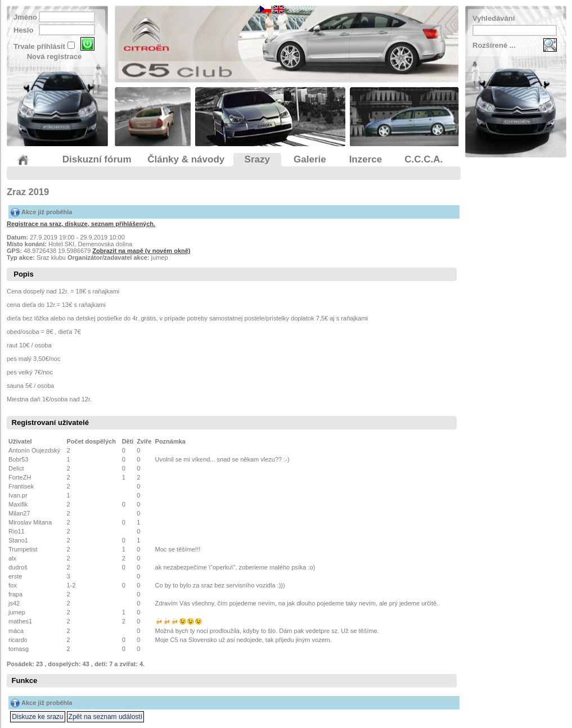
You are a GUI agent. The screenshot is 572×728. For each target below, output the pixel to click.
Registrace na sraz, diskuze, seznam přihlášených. (81, 224)
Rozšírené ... (494, 45)
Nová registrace (55, 56)
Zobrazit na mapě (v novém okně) (141, 251)
